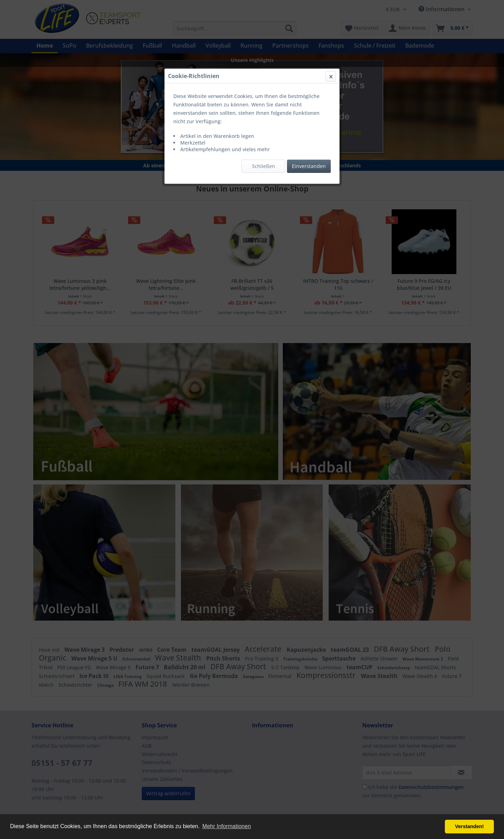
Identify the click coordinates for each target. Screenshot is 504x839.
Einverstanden (309, 166)
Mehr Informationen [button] (227, 826)
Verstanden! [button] (469, 826)
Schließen (264, 166)
